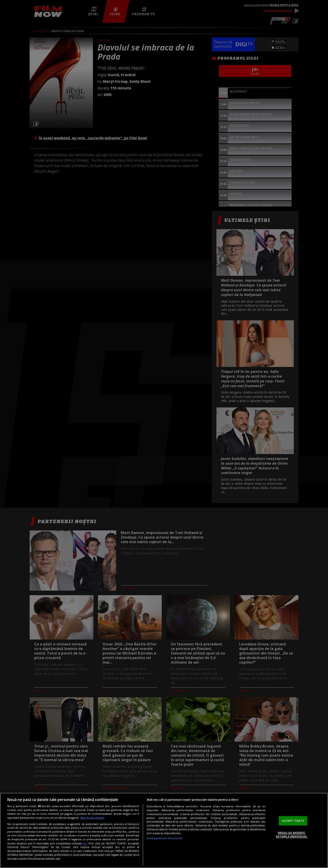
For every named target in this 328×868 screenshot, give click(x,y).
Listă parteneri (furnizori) (164, 838)
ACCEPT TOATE (293, 821)
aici (85, 843)
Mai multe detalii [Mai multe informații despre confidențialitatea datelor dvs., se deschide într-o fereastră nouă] (92, 818)
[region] (164, 830)
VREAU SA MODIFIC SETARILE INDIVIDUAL (292, 835)
